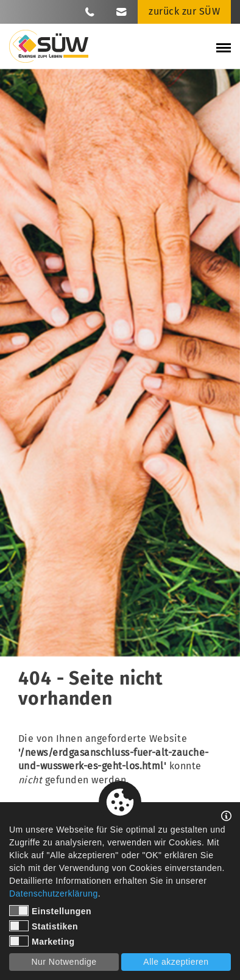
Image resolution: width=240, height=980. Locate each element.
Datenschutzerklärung (54, 894)
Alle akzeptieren (176, 962)
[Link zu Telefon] (90, 12)
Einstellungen (50, 911)
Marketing (42, 941)
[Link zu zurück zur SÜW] (184, 12)
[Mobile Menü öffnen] (224, 49)
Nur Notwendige (64, 962)
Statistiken (44, 926)
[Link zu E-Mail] (122, 12)
